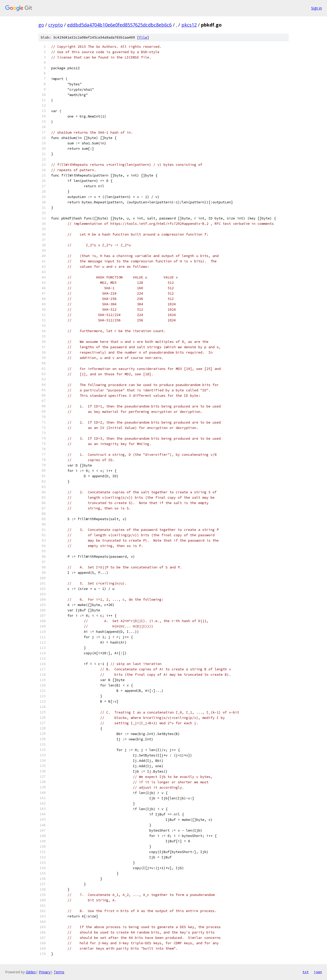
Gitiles (31, 972)
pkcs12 (189, 25)
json (318, 972)
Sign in (317, 8)
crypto (56, 25)
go (41, 25)
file (143, 37)
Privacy (45, 972)
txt (306, 972)
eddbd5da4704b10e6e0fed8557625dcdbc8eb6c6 (119, 25)
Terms (59, 972)
